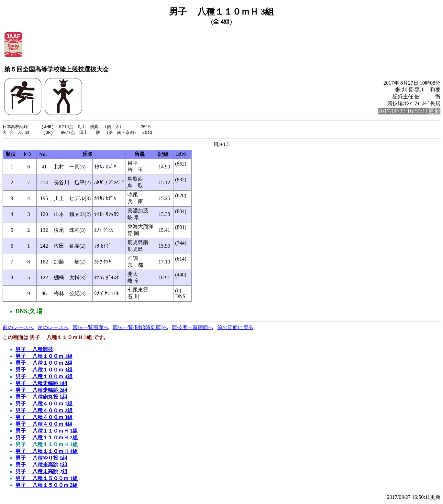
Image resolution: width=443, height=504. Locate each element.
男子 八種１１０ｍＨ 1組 (47, 431)
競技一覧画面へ (91, 328)
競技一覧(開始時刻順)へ (140, 328)
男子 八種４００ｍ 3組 (44, 418)
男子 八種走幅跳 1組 (41, 384)
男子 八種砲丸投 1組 (41, 397)
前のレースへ (18, 328)
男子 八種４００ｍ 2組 (44, 411)
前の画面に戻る (235, 328)
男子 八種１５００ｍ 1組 (47, 479)
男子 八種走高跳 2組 (41, 472)
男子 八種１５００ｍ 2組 (47, 486)
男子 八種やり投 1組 (41, 459)
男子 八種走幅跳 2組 (41, 391)
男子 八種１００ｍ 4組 (44, 377)
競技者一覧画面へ (193, 328)
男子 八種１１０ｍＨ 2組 (47, 438)
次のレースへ (53, 328)
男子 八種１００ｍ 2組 (44, 364)
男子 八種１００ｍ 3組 (44, 370)
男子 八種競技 (34, 350)
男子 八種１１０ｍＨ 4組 (47, 452)
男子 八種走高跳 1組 (41, 465)
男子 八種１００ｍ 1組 (44, 357)
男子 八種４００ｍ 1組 (44, 404)
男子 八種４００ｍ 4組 (44, 425)
